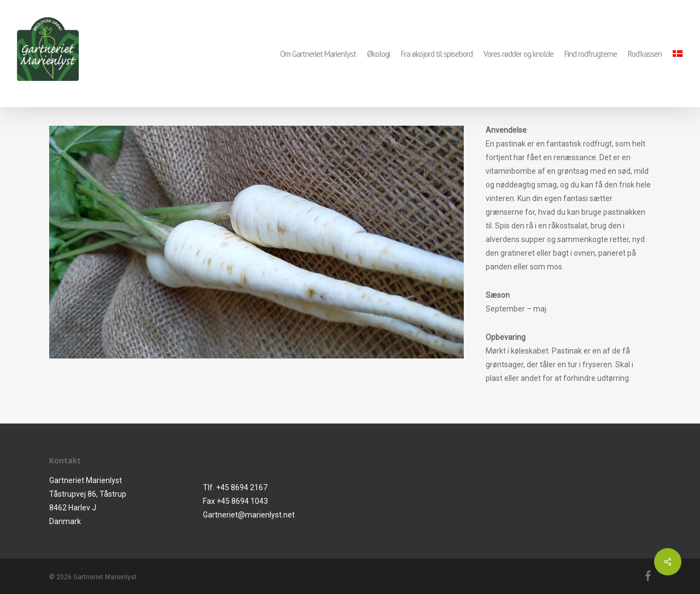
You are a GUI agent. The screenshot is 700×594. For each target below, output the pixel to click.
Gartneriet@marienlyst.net (249, 515)
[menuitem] (678, 54)
